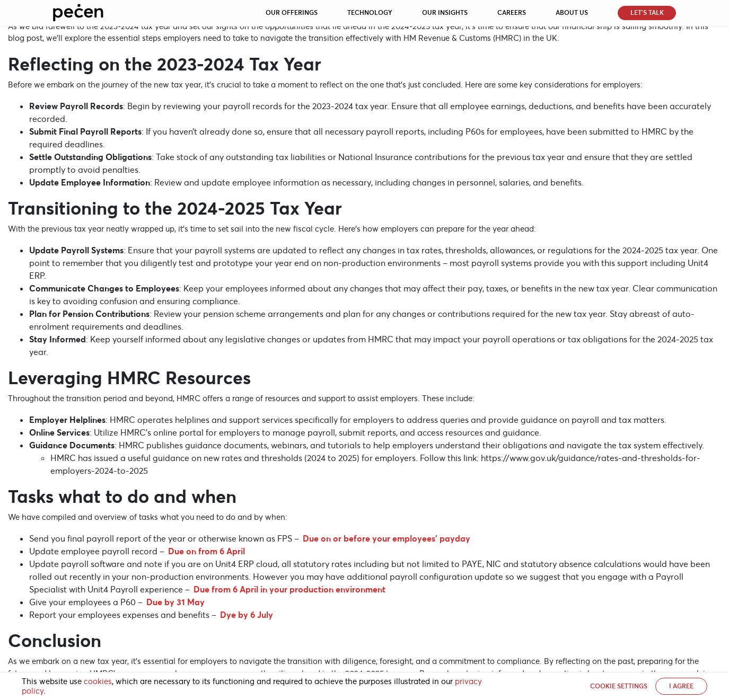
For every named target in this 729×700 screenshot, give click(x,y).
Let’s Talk (647, 12)
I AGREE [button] (681, 686)
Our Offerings (292, 12)
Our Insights (445, 12)
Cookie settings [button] (619, 686)
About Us (572, 12)
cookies (98, 681)
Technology (370, 12)
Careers (512, 12)
